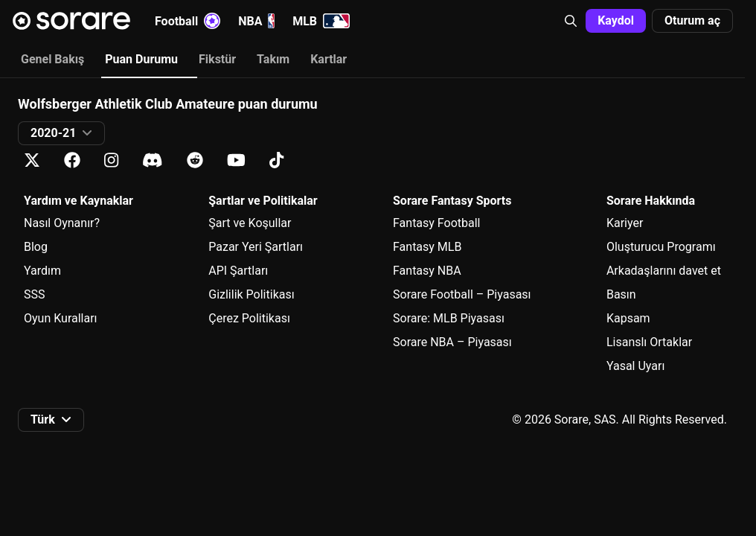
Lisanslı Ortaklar (649, 342)
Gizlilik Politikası (251, 294)
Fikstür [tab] (217, 59)
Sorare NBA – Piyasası (452, 342)
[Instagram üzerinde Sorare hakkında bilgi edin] (111, 160)
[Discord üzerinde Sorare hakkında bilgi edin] (153, 160)
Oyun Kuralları (61, 318)
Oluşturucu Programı (661, 247)
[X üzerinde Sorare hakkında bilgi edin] (32, 160)
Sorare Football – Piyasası (462, 294)
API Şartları (238, 271)
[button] (571, 21)
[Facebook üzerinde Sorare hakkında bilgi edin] (72, 160)
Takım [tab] (273, 59)
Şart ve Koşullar (250, 223)
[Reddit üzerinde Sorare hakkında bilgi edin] (195, 160)
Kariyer (625, 223)
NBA (256, 21)
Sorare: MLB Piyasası (449, 318)
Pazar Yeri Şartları (256, 247)
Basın (621, 294)
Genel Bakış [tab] (52, 59)
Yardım (42, 271)
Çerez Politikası (249, 318)
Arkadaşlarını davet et (664, 271)
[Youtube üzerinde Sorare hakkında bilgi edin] (236, 160)
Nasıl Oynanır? (62, 223)
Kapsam (628, 318)
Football (188, 21)
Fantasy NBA (427, 271)
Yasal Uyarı (635, 366)
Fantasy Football (436, 223)
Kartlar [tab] (329, 59)
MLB (321, 21)
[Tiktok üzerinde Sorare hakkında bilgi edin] (276, 160)
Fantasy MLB (427, 247)
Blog (36, 247)
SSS (35, 294)
